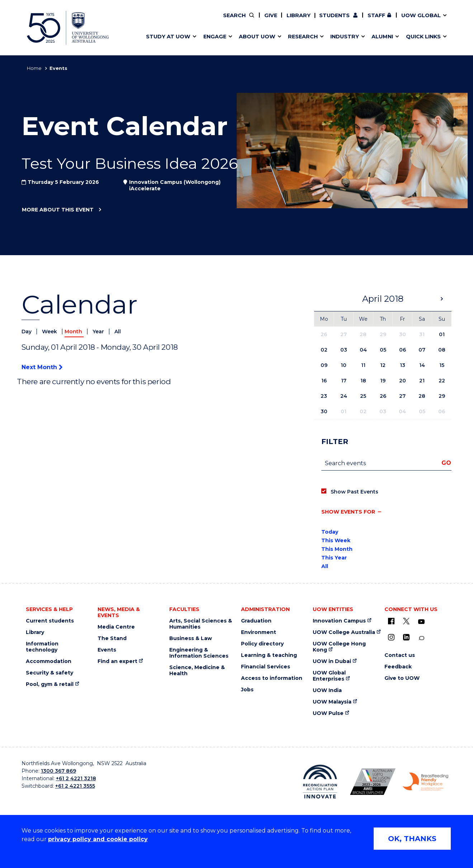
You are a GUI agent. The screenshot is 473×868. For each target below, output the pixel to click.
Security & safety (49, 673)
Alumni (152, 20)
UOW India (327, 690)
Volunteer (273, 20)
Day (27, 332)
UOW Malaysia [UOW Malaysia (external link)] (332, 702)
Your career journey (262, 20)
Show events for (348, 512)
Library (299, 15)
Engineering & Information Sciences (199, 653)
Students (334, 15)
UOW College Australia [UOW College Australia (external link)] (344, 632)
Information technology (42, 647)
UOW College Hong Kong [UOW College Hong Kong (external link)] (339, 647)
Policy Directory (269, 20)
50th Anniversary (364, 20)
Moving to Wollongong (268, 20)
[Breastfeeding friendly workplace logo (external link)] (425, 782)
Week (50, 332)
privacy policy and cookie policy (98, 839)
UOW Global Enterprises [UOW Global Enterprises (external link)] (329, 676)
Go (446, 463)
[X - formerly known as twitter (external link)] (406, 621)
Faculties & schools (169, 20)
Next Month (42, 367)
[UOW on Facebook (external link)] (391, 621)
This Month (337, 549)
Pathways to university (174, 20)
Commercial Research (363, 20)
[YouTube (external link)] (421, 622)
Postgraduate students (370, 20)
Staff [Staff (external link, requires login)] (376, 15)
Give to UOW (402, 678)
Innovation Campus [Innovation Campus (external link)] (339, 621)
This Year (334, 558)
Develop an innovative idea (179, 20)
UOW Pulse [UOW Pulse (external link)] (328, 713)
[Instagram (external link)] (391, 637)
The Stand (112, 638)
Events (107, 650)
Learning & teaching (269, 655)
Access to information (272, 678)
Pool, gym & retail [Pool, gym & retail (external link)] (50, 684)
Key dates (156, 20)
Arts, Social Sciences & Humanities (201, 624)
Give (271, 15)
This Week (336, 540)
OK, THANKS (412, 839)
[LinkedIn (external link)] (406, 637)
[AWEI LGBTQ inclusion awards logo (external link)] (373, 782)
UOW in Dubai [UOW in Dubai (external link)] (332, 661)
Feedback (398, 667)
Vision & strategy (251, 20)
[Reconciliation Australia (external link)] (320, 782)
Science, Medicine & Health (197, 671)
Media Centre (116, 627)
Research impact (166, 20)
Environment (259, 632)
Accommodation (49, 661)
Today (330, 532)
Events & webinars (168, 20)
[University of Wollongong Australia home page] (68, 28)
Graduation (256, 621)
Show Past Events (354, 492)
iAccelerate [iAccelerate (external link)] (371, 20)
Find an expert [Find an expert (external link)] (274, 20)
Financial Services (266, 667)
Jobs (247, 690)
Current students (50, 621)
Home (34, 68)
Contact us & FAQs (368, 20)
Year (99, 332)
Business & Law (191, 638)
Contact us (387, 20)
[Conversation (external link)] (421, 638)
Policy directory (262, 644)
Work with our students (274, 20)
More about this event (58, 210)
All (118, 332)
